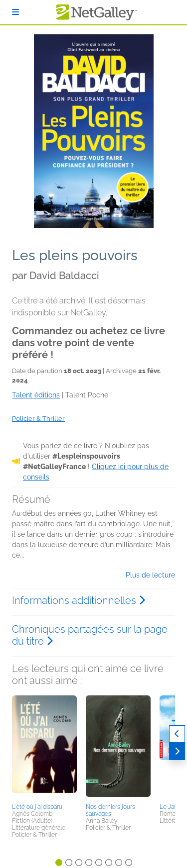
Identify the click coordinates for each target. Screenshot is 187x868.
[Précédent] (177, 734)
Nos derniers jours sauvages (110, 810)
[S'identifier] (15, 12)
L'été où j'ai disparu (37, 807)
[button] (44, 748)
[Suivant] (177, 751)
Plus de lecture (150, 575)
